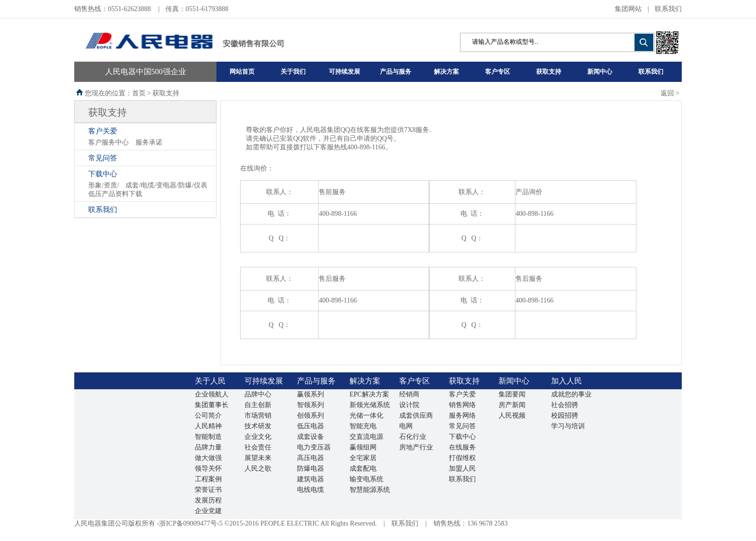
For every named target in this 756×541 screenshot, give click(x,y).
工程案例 (208, 479)
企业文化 (258, 437)
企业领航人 (212, 394)
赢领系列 (310, 394)
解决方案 (446, 72)
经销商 (409, 394)
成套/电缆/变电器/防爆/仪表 (166, 185)
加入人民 (567, 381)
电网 (406, 426)
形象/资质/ (104, 185)
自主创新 (258, 405)
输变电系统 (366, 479)
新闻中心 (600, 72)
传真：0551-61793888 (197, 9)
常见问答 (103, 158)
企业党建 (208, 511)
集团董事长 (212, 405)
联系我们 (668, 9)
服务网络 (462, 416)
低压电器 (310, 426)
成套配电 (363, 468)
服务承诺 (149, 142)
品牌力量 (208, 447)
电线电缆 (310, 490)
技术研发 (258, 426)
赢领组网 (363, 447)
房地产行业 (416, 447)
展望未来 (258, 458)
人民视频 (512, 416)
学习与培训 (568, 426)
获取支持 (549, 72)
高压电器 (310, 458)
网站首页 (242, 72)
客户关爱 (103, 131)
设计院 (409, 405)
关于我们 (293, 72)
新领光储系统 (370, 405)
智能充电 (363, 426)
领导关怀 (208, 468)
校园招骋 (565, 416)
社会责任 (258, 447)
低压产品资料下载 (115, 194)
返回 (667, 93)
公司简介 (208, 416)
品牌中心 (258, 394)
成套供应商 (416, 416)
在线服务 (462, 447)
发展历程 (208, 500)
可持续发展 (344, 72)
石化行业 (413, 437)
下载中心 (103, 174)
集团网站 (628, 9)
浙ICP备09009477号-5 (191, 523)
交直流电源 (366, 437)
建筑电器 (310, 479)
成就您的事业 (571, 394)
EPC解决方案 (369, 394)
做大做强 (208, 458)
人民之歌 (258, 468)
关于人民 (210, 381)
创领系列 (310, 416)
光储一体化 (366, 416)
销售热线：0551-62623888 (113, 9)
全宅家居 (363, 458)
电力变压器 (314, 447)
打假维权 (462, 458)
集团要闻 (512, 394)
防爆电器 (310, 468)
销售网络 (462, 405)
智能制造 (208, 437)
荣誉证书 (208, 490)
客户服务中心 (108, 142)
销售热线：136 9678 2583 (471, 523)
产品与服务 (396, 72)
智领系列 (310, 405)
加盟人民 (462, 468)
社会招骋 (565, 405)
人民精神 (208, 426)
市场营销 (258, 416)
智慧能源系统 (370, 490)
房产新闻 (512, 405)
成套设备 (310, 437)
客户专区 (498, 72)
